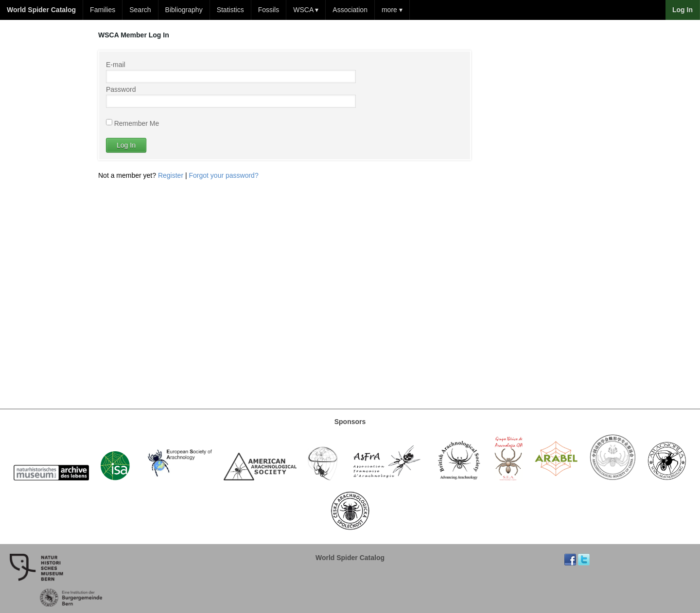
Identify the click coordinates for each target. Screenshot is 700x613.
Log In (126, 145)
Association (350, 10)
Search (140, 10)
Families (103, 10)
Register (171, 175)
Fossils (269, 10)
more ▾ (392, 10)
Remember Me (137, 123)
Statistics (230, 10)
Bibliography (184, 10)
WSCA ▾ (306, 10)
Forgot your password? (224, 175)
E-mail (116, 65)
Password (121, 89)
